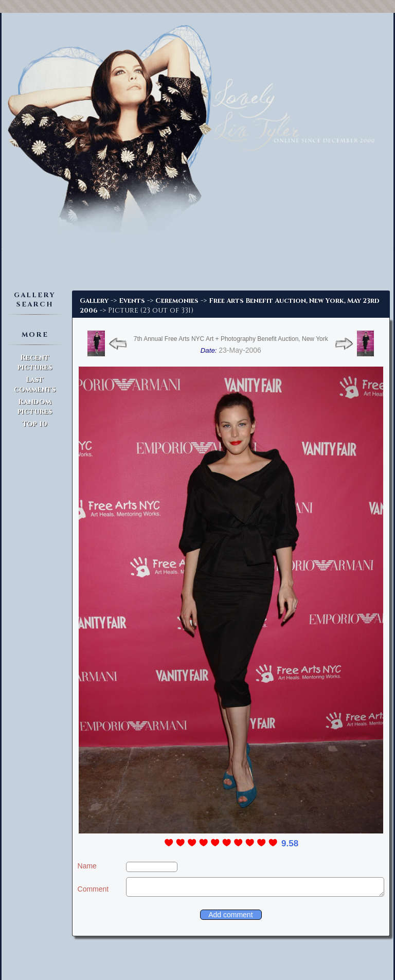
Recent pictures (35, 362)
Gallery (94, 301)
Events (132, 301)
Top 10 (35, 424)
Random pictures (35, 407)
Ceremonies (177, 301)
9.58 (290, 843)
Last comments (35, 385)
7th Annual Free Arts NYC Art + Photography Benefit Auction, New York (231, 339)
